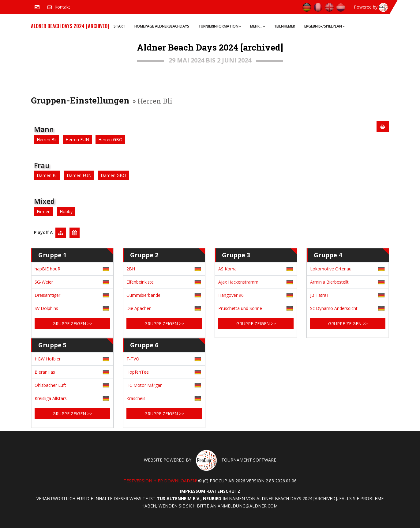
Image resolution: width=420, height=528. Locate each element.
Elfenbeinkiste (140, 282)
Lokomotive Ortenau (331, 269)
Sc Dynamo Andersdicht (334, 308)
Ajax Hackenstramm (238, 282)
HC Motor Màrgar (144, 385)
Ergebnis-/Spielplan (324, 26)
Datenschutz (224, 491)
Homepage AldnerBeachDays (162, 26)
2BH (131, 269)
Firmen (44, 211)
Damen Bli (47, 175)
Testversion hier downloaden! (160, 481)
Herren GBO (110, 140)
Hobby (66, 211)
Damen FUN (79, 175)
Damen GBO (113, 175)
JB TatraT (320, 295)
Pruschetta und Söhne (240, 308)
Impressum (193, 491)
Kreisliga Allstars (51, 398)
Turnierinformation (220, 26)
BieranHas (45, 372)
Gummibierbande (143, 295)
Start (119, 26)
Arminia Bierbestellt (329, 282)
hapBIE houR (47, 269)
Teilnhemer (285, 26)
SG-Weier (44, 282)
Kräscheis (136, 398)
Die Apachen (139, 308)
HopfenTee (138, 372)
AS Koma (227, 269)
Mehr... (257, 26)
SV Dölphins (46, 308)
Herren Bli (47, 140)
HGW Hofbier (48, 359)
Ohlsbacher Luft (50, 385)
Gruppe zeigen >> (72, 324)
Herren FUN (77, 140)
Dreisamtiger (47, 295)
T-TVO (133, 359)
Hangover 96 (231, 295)
